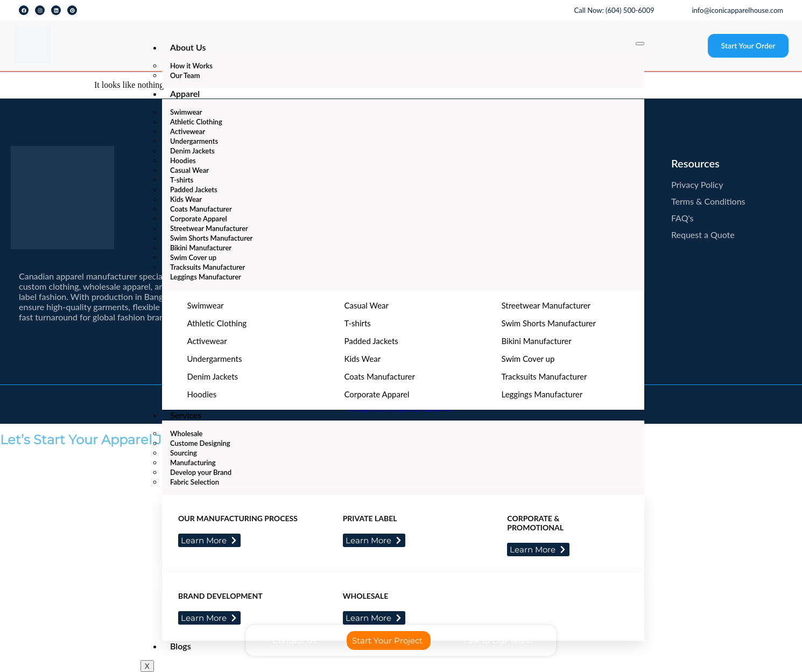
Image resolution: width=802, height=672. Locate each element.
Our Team (185, 75)
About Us (188, 47)
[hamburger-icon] (640, 44)
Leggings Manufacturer (206, 277)
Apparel (185, 93)
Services (186, 415)
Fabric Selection (195, 482)
